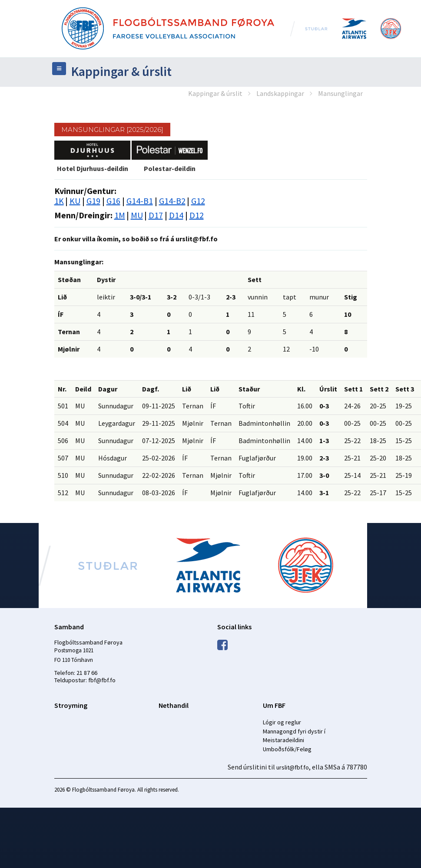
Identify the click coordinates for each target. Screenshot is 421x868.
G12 (198, 201)
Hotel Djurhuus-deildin (93, 168)
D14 (176, 215)
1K (59, 201)
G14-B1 (140, 201)
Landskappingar (280, 93)
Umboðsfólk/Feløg (287, 749)
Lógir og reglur (282, 722)
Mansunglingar (340, 93)
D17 (156, 215)
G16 (113, 201)
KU (75, 201)
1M (120, 215)
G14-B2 (172, 201)
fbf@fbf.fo (102, 680)
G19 (93, 201)
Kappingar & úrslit (215, 93)
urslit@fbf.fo (293, 767)
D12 (197, 215)
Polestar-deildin (170, 168)
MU (137, 215)
